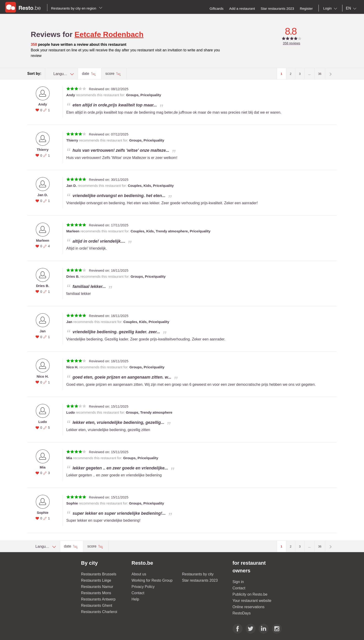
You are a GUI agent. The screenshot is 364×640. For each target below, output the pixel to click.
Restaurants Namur (97, 587)
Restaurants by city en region (77, 8)
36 (320, 74)
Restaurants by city (198, 574)
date (86, 74)
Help (135, 599)
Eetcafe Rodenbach (109, 34)
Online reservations (249, 607)
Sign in (238, 582)
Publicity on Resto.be (250, 594)
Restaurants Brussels (99, 574)
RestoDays (242, 613)
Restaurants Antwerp (98, 599)
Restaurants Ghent (97, 605)
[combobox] (331, 8)
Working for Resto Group (152, 580)
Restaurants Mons (96, 593)
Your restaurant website (252, 601)
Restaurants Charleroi (99, 612)
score (110, 74)
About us (139, 574)
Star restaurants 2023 (200, 580)
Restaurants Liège (96, 580)
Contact (138, 593)
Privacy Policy (143, 587)
